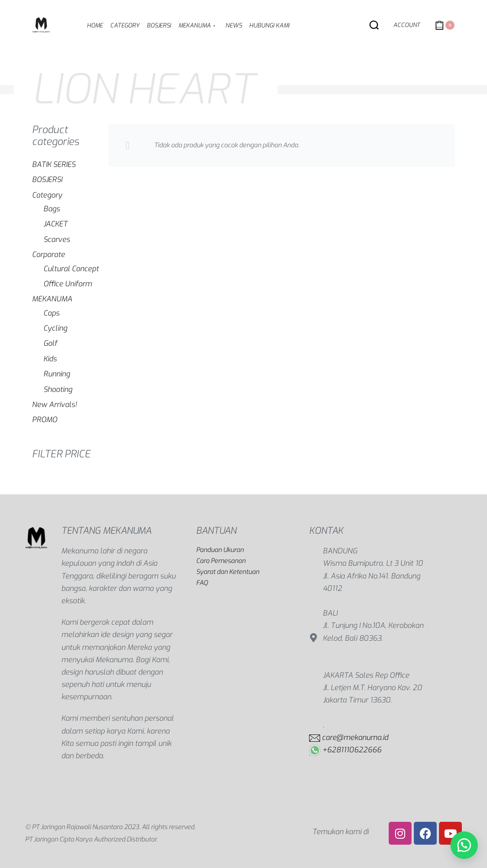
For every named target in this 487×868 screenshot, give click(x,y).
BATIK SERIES (54, 164)
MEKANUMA (52, 299)
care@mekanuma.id (355, 737)
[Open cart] (445, 25)
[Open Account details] (407, 25)
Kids (50, 359)
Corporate (48, 255)
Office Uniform (68, 284)
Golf (50, 343)
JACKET (56, 224)
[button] (464, 845)
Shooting (58, 389)
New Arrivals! (54, 405)
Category (47, 195)
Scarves (57, 239)
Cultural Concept (71, 269)
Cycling (55, 328)
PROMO (45, 420)
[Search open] (374, 25)
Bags (52, 209)
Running (57, 374)
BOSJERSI (47, 179)
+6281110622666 (352, 750)
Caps (51, 313)
